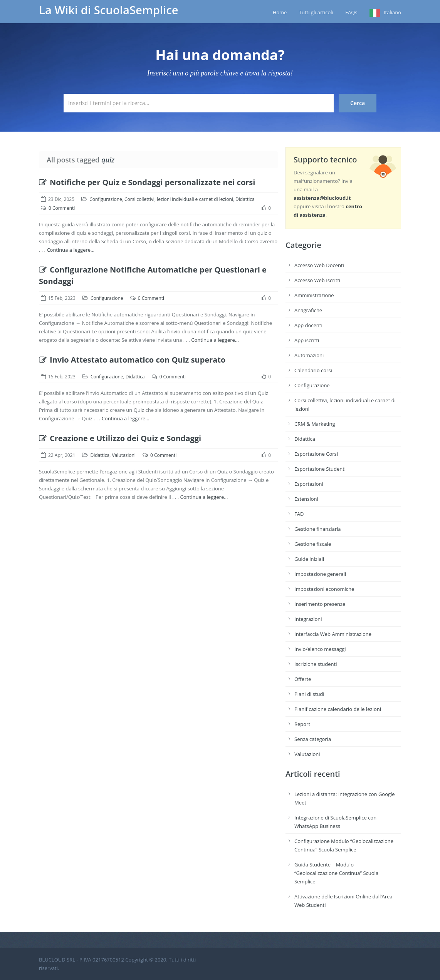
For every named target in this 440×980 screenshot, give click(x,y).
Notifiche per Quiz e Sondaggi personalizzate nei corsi (147, 182)
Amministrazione (314, 295)
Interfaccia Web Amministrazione (333, 634)
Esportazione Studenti (320, 469)
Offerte (303, 679)
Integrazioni (308, 619)
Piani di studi (309, 694)
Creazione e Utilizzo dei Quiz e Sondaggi (120, 438)
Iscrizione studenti (316, 664)
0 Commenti (62, 208)
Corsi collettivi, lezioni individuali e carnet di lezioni (179, 199)
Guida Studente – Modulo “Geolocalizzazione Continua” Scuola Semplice (336, 873)
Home (280, 12)
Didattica (245, 199)
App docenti (308, 325)
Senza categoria (313, 739)
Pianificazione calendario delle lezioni (338, 709)
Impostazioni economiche (324, 589)
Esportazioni (309, 484)
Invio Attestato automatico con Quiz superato (132, 360)
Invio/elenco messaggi (320, 649)
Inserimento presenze (320, 604)
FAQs (351, 12)
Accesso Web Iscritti (317, 280)
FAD (299, 514)
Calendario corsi (313, 370)
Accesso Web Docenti (319, 265)
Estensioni (306, 499)
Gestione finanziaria (318, 529)
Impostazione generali (320, 574)
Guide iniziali (309, 559)
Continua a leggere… (71, 250)
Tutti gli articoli (316, 12)
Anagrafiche (308, 310)
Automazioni (309, 355)
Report (302, 724)
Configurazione (106, 199)
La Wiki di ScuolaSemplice (109, 10)
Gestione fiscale (313, 544)
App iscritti (307, 340)
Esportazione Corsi (316, 454)
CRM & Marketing (315, 424)
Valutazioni (123, 455)
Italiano (392, 12)
